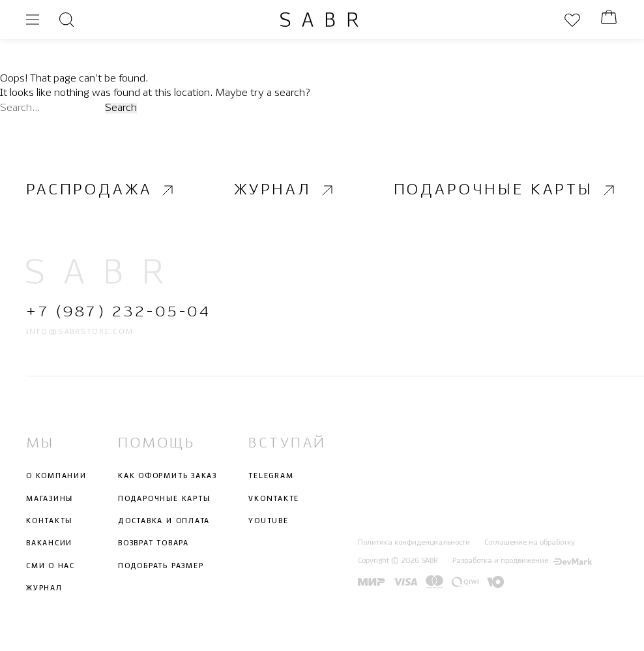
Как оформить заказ (168, 476)
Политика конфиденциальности (414, 543)
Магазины (50, 498)
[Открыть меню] (33, 20)
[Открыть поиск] (66, 20)
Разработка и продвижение (522, 561)
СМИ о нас (51, 566)
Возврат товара (154, 543)
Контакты (49, 521)
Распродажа (101, 190)
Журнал (285, 190)
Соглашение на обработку (530, 543)
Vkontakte (274, 498)
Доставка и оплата (164, 521)
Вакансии (49, 543)
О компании (56, 476)
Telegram (271, 476)
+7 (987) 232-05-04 (118, 312)
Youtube (268, 521)
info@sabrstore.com (80, 332)
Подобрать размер (161, 566)
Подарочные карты (506, 190)
